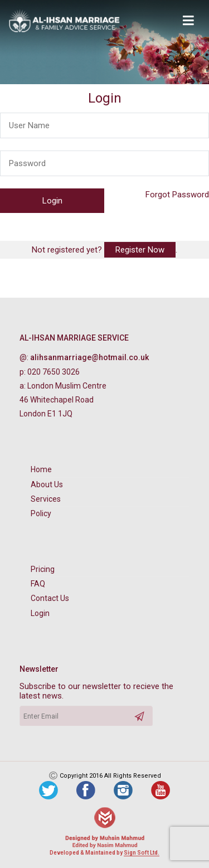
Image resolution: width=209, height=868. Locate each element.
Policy (41, 513)
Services (46, 499)
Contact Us (50, 598)
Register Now (140, 250)
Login (40, 613)
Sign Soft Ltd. (142, 853)
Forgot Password (177, 195)
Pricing (43, 569)
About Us (47, 484)
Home (41, 469)
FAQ (38, 584)
